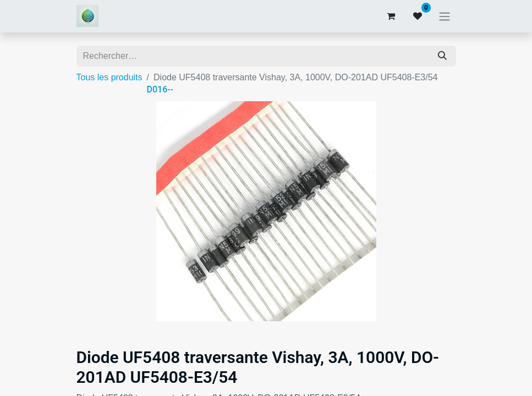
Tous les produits (109, 77)
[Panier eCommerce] (391, 16)
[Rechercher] (442, 56)
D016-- (160, 89)
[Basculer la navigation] (445, 16)
